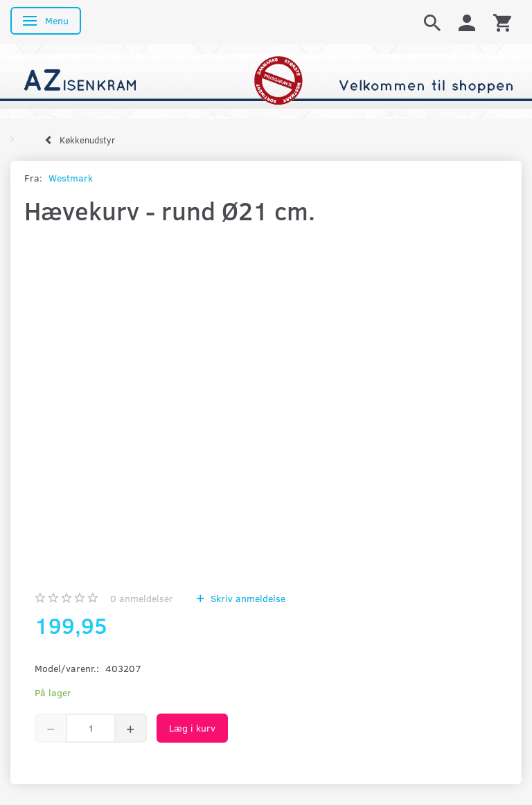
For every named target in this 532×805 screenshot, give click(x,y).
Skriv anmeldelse (247, 598)
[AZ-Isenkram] (266, 80)
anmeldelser (142, 598)
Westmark (71, 178)
